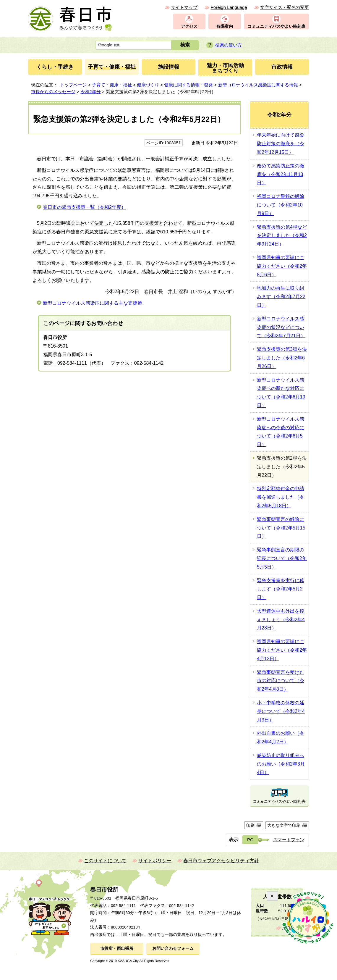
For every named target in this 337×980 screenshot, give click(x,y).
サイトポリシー (155, 861)
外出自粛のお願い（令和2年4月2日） (281, 737)
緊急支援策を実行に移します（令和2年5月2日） (281, 589)
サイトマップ (184, 7)
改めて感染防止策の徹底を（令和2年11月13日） (281, 174)
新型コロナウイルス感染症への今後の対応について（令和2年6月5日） (281, 432)
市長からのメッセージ (53, 92)
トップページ (73, 85)
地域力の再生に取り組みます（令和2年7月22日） (281, 297)
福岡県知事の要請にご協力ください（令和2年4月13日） (282, 650)
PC (250, 840)
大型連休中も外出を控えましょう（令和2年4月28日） (281, 620)
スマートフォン (289, 840)
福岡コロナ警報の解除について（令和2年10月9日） (281, 205)
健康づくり (148, 85)
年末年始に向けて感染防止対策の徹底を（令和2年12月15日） (281, 144)
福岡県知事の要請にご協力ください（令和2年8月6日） (282, 266)
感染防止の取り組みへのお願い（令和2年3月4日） (281, 764)
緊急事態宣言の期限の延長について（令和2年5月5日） (282, 558)
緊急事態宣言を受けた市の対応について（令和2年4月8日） (281, 681)
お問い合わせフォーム (173, 948)
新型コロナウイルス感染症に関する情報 (258, 85)
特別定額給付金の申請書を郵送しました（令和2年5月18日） (281, 497)
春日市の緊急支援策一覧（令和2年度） (84, 207)
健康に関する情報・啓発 (188, 85)
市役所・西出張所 (117, 948)
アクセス (189, 26)
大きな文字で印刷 (284, 825)
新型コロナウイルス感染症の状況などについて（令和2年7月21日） (281, 327)
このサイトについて (105, 861)
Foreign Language (229, 7)
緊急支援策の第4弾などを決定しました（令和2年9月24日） (282, 236)
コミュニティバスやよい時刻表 (276, 26)
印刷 (250, 825)
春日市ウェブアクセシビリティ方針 (221, 861)
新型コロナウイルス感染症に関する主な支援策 (93, 303)
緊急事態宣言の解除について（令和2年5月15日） (281, 528)
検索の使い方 (229, 45)
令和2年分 (90, 92)
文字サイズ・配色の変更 (285, 7)
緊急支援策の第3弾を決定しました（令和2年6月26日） (282, 358)
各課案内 (225, 26)
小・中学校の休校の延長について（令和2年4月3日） (281, 711)
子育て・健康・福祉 (112, 85)
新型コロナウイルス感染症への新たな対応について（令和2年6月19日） (281, 393)
